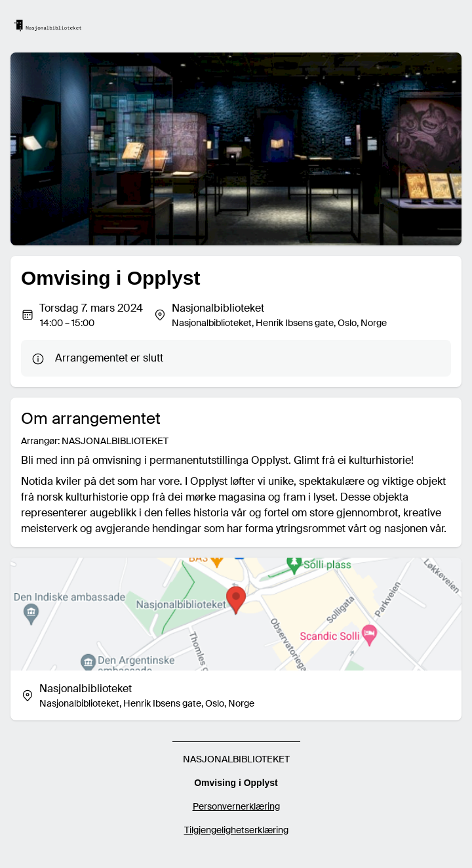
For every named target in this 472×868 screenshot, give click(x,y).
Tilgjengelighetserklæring (236, 830)
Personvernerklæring (236, 806)
